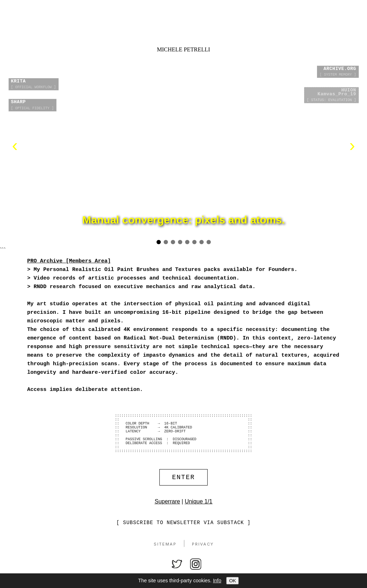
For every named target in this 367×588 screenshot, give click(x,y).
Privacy (203, 557)
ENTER (184, 489)
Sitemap (165, 557)
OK (232, 581)
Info (217, 581)
